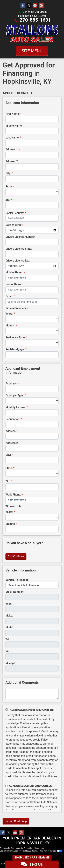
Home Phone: (14, 284)
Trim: (9, 639)
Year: (9, 604)
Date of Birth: (13, 225)
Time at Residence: (17, 308)
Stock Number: (15, 592)
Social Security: (15, 213)
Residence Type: (15, 337)
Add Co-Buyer (16, 556)
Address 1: (12, 149)
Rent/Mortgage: (15, 349)
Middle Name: (14, 126)
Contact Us (28, 848)
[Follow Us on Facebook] (23, 6)
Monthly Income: (16, 407)
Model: (10, 627)
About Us (19, 848)
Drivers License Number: (20, 237)
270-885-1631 (35, 20)
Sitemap (35, 851)
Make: (9, 616)
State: (9, 186)
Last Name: (12, 138)
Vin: (8, 651)
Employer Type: (15, 395)
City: (8, 173)
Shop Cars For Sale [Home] (7, 848)
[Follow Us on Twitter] (29, 6)
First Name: (13, 114)
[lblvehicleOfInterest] (32, 585)
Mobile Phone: (14, 272)
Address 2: (12, 161)
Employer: (12, 383)
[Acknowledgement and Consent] (7, 710)
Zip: (8, 200)
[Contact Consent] (7, 786)
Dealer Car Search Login (9, 851)
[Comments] (32, 694)
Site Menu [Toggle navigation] (32, 51)
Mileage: (11, 663)
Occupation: (13, 419)
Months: (10, 325)
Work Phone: (13, 495)
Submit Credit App (16, 821)
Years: (9, 314)
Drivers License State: (19, 249)
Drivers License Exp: (18, 261)
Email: (9, 296)
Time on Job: (13, 506)
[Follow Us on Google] (41, 6)
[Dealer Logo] (32, 34)
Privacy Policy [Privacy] (39, 848)
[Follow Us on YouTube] (35, 6)
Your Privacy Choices (51, 851)
